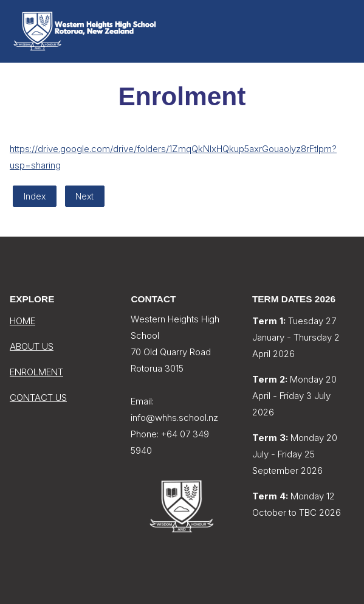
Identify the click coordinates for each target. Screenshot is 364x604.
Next (84, 196)
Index (35, 196)
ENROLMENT (36, 372)
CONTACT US (38, 397)
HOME (22, 321)
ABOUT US (32, 346)
